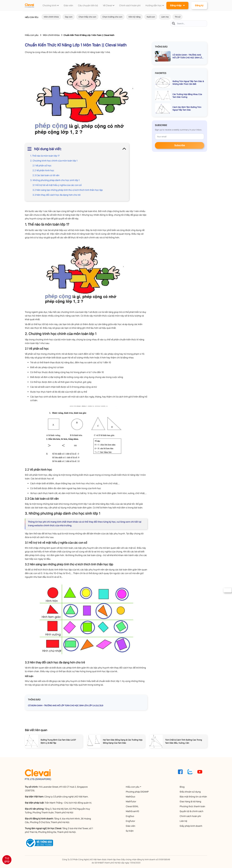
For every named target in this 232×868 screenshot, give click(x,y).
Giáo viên (131, 826)
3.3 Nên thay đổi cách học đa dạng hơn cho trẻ (56, 195)
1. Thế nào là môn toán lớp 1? (45, 156)
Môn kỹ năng (134, 17)
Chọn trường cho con (112, 17)
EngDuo (130, 816)
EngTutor (131, 821)
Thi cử (178, 17)
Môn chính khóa (51, 17)
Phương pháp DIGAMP (137, 792)
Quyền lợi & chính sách (192, 811)
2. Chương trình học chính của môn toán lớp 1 (54, 161)
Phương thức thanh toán (193, 806)
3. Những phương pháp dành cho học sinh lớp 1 (55, 180)
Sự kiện (130, 831)
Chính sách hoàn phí (190, 816)
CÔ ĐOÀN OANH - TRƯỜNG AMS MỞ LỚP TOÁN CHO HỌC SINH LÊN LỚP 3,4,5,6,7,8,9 (66, 705)
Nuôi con (151, 17)
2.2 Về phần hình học (44, 170)
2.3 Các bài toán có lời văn (46, 175)
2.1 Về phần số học (42, 166)
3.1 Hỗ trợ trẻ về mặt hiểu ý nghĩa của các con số (57, 185)
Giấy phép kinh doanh (191, 826)
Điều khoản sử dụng (190, 792)
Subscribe (180, 145)
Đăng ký (199, 5)
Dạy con (69, 17)
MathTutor (131, 801)
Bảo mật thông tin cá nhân (193, 797)
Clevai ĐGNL (132, 806)
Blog (182, 787)
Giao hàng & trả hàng (191, 801)
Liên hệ (184, 821)
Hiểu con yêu (32, 35)
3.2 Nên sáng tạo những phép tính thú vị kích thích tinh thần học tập (68, 190)
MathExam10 (133, 811)
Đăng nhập (177, 5)
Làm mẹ (165, 17)
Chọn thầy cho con (87, 17)
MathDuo (131, 797)
